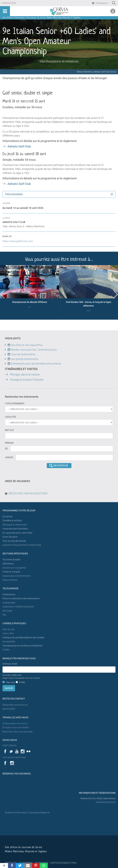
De (6, 449)
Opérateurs (8, 564)
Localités (10, 417)
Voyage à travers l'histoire (27, 380)
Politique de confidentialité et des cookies (23, 638)
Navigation (9, 3)
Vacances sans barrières (15, 529)
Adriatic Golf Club (19, 146)
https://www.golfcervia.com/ (18, 241)
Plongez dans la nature (25, 374)
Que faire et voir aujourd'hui (25, 345)
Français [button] (102, 3)
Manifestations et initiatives (59, 61)
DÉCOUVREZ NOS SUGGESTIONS (28, 493)
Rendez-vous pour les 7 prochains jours (34, 350)
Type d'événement (15, 403)
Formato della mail (21, 677)
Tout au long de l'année (14, 541)
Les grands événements (24, 359)
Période (9, 443)
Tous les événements (21, 354)
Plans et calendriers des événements (21, 598)
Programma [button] (14, 194)
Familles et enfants (12, 521)
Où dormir (8, 517)
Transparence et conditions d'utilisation (23, 646)
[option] (29, 288)
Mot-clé (9, 430)
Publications (9, 594)
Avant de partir (10, 537)
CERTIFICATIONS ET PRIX (63, 863)
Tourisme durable (11, 560)
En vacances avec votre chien (18, 533)
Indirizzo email (10, 664)
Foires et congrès (11, 572)
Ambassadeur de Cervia (15, 723)
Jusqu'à (9, 457)
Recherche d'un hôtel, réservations (98, 798)
